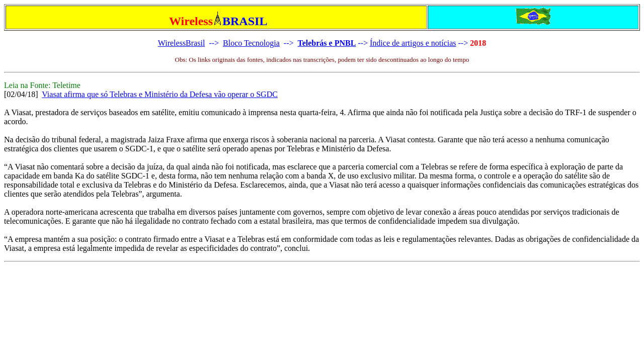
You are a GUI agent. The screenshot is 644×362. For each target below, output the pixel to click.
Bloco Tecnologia (251, 43)
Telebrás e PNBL (327, 43)
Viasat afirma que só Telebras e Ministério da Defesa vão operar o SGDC (160, 94)
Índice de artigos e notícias (413, 43)
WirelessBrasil (182, 43)
